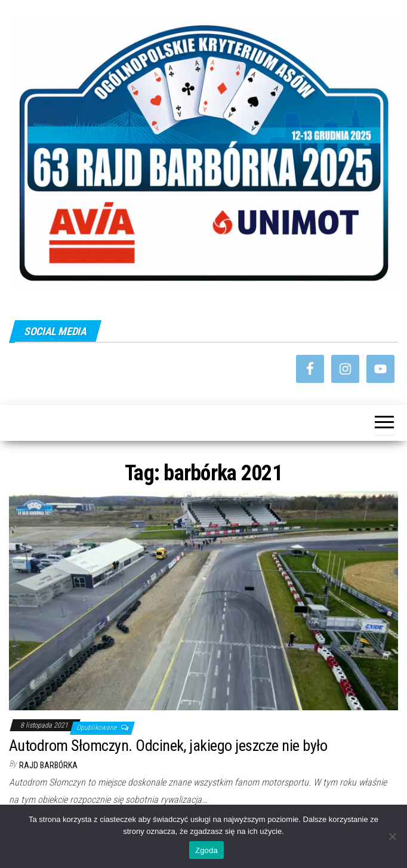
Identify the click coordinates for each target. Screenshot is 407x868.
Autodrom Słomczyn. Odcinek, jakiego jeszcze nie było (168, 746)
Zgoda (206, 850)
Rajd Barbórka (48, 765)
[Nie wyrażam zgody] (392, 836)
